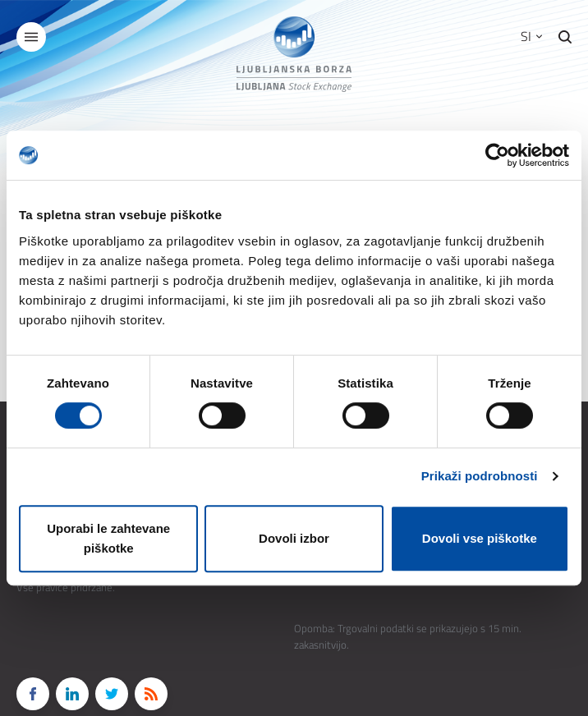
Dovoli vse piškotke (480, 538)
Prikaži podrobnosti (480, 476)
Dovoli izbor (294, 538)
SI (531, 36)
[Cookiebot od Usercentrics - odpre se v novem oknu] (497, 155)
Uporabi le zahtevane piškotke (108, 538)
